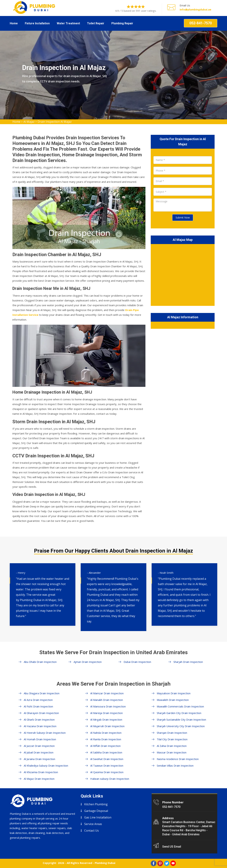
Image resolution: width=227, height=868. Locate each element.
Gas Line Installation (98, 817)
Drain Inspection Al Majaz (55, 122)
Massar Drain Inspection (172, 752)
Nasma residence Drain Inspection (178, 759)
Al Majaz (29, 122)
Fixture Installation (37, 23)
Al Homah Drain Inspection (40, 739)
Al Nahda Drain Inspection (106, 733)
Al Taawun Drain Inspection (107, 766)
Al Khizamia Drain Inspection (41, 772)
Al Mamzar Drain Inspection (107, 693)
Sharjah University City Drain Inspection (181, 726)
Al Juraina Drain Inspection (39, 759)
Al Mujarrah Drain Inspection (107, 726)
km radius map (183, 274)
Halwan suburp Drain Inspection (110, 779)
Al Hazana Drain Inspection (40, 726)
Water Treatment (68, 23)
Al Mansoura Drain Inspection (108, 706)
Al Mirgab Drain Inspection (106, 720)
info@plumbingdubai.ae (195, 9)
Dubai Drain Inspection (137, 662)
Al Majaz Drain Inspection (39, 779)
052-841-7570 (201, 23)
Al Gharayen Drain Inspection (41, 713)
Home (14, 23)
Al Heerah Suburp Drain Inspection (45, 733)
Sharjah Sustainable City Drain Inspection (181, 720)
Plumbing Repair (122, 23)
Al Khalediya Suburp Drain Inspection (46, 766)
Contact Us (92, 831)
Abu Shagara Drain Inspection (42, 693)
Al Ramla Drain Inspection (106, 739)
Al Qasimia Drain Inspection (107, 772)
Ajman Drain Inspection (88, 662)
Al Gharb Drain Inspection (39, 720)
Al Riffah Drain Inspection (105, 746)
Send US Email (172, 847)
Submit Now (183, 217)
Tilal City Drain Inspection (172, 739)
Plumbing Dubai (105, 863)
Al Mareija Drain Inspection (106, 713)
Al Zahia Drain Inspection (172, 746)
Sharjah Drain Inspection (188, 662)
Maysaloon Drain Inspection (174, 693)
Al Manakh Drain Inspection (107, 700)
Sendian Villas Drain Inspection (175, 766)
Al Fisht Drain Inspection (38, 706)
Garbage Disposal (96, 811)
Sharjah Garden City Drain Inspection (179, 713)
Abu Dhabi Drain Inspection (40, 662)
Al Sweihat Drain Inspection (107, 759)
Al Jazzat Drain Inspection (39, 746)
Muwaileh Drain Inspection (173, 700)
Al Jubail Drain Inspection (39, 752)
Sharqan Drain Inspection (172, 733)
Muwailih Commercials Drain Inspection (180, 706)
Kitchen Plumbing (96, 804)
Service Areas (93, 824)
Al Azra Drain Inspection (38, 700)
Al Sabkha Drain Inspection (106, 752)
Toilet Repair (96, 23)
